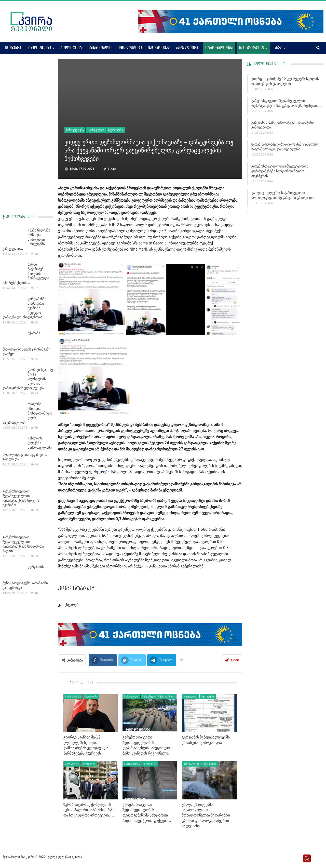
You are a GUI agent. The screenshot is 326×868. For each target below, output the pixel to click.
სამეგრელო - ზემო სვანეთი (158, 696)
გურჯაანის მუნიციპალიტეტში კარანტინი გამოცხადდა (283, 125)
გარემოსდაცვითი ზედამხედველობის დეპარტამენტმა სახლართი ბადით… (23, 391)
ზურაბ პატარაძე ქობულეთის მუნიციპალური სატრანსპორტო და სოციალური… (285, 147)
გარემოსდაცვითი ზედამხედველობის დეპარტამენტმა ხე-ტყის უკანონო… (21, 345)
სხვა (278, 48)
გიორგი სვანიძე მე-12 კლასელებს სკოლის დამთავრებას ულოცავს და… (285, 81)
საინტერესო (252, 48)
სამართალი (99, 48)
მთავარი (14, 48)
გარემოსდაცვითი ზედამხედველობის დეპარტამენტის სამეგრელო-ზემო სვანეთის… (287, 103)
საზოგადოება (219, 48)
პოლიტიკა (71, 48)
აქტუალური (188, 48)
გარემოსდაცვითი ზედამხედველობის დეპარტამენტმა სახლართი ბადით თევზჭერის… (280, 171)
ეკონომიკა (159, 48)
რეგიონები (40, 48)
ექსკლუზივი (130, 48)
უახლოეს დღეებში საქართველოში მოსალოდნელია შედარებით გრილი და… (284, 195)
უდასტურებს (99, 472)
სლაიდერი (116, 130)
